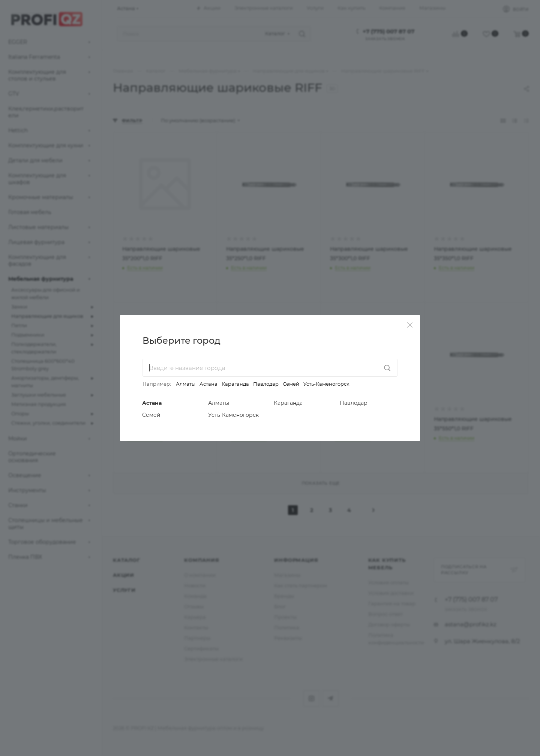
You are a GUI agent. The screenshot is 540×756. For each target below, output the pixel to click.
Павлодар (266, 384)
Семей (291, 384)
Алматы (186, 384)
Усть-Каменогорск (326, 384)
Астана (208, 384)
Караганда (235, 384)
